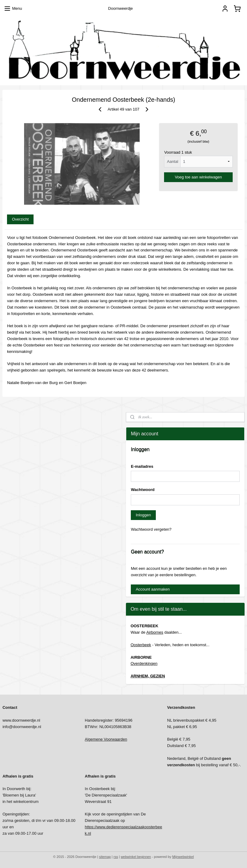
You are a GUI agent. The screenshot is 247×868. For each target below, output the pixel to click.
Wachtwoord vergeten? (151, 529)
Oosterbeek (141, 645)
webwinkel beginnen (136, 857)
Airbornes (155, 632)
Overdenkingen (144, 663)
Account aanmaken (153, 589)
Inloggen (143, 515)
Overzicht (20, 219)
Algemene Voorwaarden (106, 739)
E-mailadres (142, 466)
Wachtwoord (143, 490)
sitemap (105, 857)
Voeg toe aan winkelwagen (198, 177)
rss (116, 857)
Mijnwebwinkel (183, 857)
